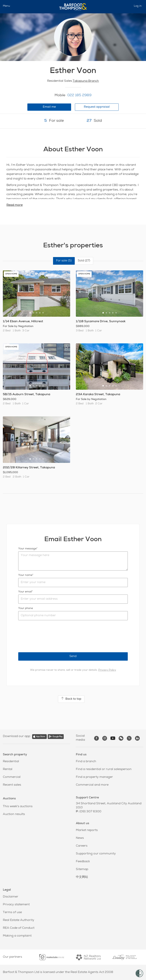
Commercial (12, 777)
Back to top (71, 699)
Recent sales (12, 785)
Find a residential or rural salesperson (104, 769)
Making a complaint (17, 936)
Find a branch (86, 762)
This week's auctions (18, 807)
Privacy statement (16, 905)
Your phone (26, 608)
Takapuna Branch (86, 81)
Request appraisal (97, 107)
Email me (49, 107)
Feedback (83, 862)
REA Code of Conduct (19, 928)
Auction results (14, 814)
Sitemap (82, 869)
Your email (25, 592)
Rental (8, 769)
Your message (27, 549)
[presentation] (47, 636)
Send (73, 656)
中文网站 (82, 877)
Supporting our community (96, 854)
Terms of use (12, 913)
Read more (15, 205)
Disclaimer (11, 897)
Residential (11, 762)
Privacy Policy (107, 670)
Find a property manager (94, 777)
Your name (25, 575)
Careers (82, 846)
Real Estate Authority (19, 920)
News (80, 838)
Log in (138, 6)
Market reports (87, 830)
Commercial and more (92, 785)
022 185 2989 (79, 95)
